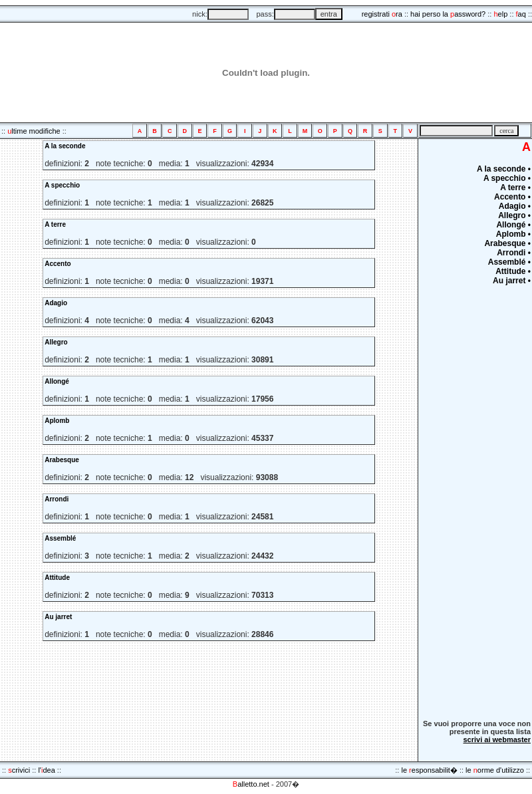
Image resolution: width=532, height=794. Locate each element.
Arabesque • (507, 243)
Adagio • (515, 206)
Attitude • (513, 271)
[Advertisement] (491, 503)
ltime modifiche (34, 131)
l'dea (46, 770)
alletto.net (251, 784)
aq (521, 14)
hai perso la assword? (448, 14)
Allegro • (514, 215)
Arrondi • (514, 253)
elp (500, 14)
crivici (19, 770)
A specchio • (507, 178)
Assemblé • (509, 262)
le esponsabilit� (429, 770)
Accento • (512, 197)
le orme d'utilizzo (495, 770)
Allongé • (513, 225)
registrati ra (382, 14)
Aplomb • (513, 234)
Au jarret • (512, 281)
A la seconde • (504, 169)
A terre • (515, 188)
